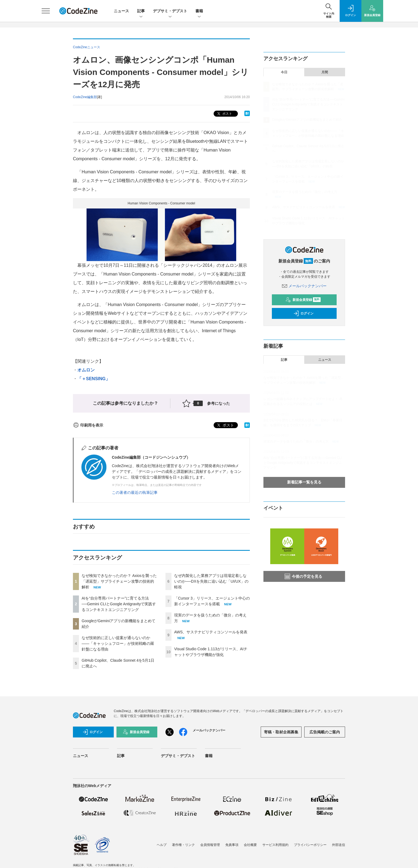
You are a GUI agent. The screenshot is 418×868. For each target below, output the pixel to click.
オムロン (86, 370)
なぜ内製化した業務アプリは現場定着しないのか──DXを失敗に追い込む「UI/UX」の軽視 (211, 581)
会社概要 (250, 845)
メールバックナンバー (304, 286)
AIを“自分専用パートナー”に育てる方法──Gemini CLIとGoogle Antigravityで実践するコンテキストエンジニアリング (119, 604)
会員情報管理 (210, 845)
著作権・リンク (183, 845)
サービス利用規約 (275, 845)
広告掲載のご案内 (325, 732)
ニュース (121, 11)
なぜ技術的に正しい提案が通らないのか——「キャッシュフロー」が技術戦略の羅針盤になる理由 (118, 643)
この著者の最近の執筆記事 (135, 492)
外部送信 (339, 845)
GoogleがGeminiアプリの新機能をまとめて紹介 (307, 120)
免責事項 (232, 845)
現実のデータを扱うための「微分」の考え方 (305, 192)
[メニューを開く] (46, 11)
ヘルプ (162, 845)
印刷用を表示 (88, 425)
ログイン (303, 313)
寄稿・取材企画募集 (281, 732)
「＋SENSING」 (94, 379)
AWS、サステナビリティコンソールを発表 (211, 632)
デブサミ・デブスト (170, 11)
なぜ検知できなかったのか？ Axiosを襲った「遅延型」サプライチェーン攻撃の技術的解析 (119, 581)
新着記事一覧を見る (304, 482)
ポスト (224, 114)
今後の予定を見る (303, 576)
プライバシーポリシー (310, 845)
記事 (141, 11)
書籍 (199, 11)
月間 (325, 72)
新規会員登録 (303, 300)
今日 (284, 72)
